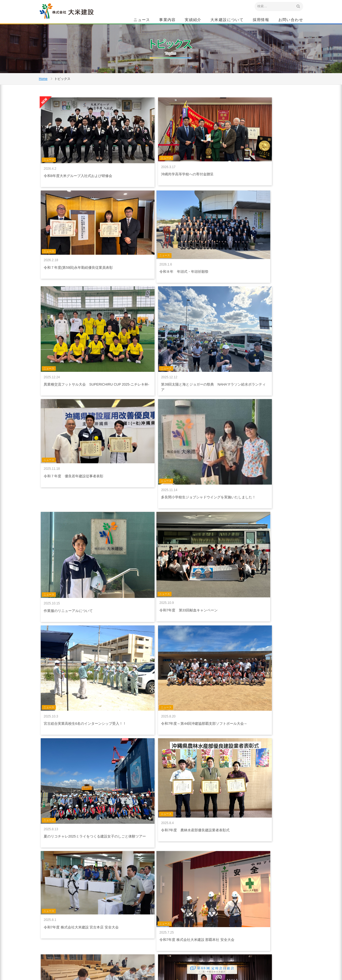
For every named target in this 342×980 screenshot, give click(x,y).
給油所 (171, 944)
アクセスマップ (62, 944)
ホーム (124, 907)
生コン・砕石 (176, 926)
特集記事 (216, 914)
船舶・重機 (174, 932)
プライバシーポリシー (135, 925)
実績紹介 (193, 21)
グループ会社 (219, 950)
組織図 (214, 944)
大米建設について (227, 21)
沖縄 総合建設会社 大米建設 (76, 18)
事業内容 (167, 21)
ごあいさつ (217, 920)
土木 (169, 914)
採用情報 (261, 21)
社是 (213, 926)
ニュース (142, 21)
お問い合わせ (291, 21)
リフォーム (174, 938)
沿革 (213, 938)
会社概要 (216, 932)
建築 (169, 920)
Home (43, 99)
